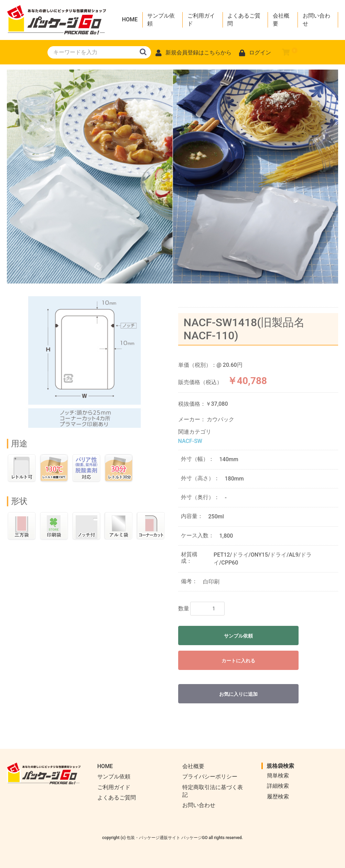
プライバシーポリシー (210, 777)
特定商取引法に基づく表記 (213, 791)
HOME (130, 19)
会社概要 (281, 19)
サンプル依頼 (161, 19)
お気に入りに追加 (238, 694)
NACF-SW (190, 441)
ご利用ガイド (201, 19)
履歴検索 (278, 797)
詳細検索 (278, 786)
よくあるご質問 (244, 19)
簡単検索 (278, 776)
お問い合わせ (316, 19)
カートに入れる (238, 661)
